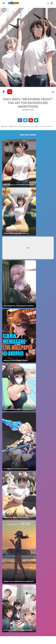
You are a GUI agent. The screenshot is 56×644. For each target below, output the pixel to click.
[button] (52, 3)
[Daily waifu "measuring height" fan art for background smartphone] (53, 92)
